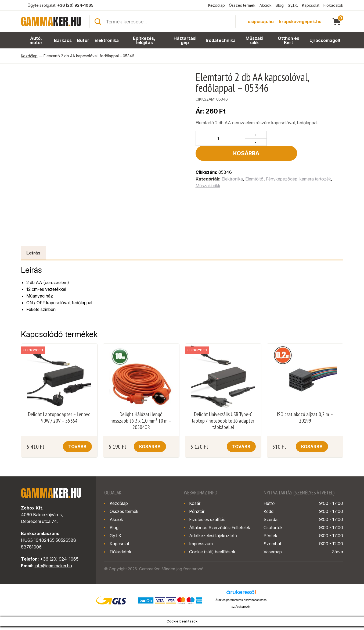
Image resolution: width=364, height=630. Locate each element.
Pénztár (197, 511)
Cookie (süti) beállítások (212, 552)
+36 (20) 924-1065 (75, 5)
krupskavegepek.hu (300, 22)
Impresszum (201, 544)
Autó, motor (36, 40)
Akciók (266, 5)
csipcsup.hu (261, 22)
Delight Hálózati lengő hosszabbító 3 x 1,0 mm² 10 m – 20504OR (141, 421)
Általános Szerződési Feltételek (220, 528)
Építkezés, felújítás (144, 40)
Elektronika (107, 40)
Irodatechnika (221, 40)
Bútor (83, 40)
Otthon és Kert (289, 40)
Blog (280, 5)
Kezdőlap (217, 5)
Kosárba (306, 138)
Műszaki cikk (255, 40)
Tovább (77, 447)
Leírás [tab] (33, 253)
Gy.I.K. (293, 5)
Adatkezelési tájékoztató (213, 536)
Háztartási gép (185, 40)
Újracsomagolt (325, 40)
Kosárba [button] (150, 447)
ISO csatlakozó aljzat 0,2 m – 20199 (305, 417)
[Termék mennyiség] (220, 138)
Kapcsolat (311, 5)
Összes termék (242, 5)
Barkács (63, 40)
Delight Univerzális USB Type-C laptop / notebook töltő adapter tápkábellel (223, 421)
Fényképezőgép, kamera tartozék (298, 164)
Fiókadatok (333, 5)
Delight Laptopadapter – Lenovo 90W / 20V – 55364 (59, 417)
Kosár (195, 503)
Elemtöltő (254, 164)
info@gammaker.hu (53, 566)
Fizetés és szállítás (207, 519)
